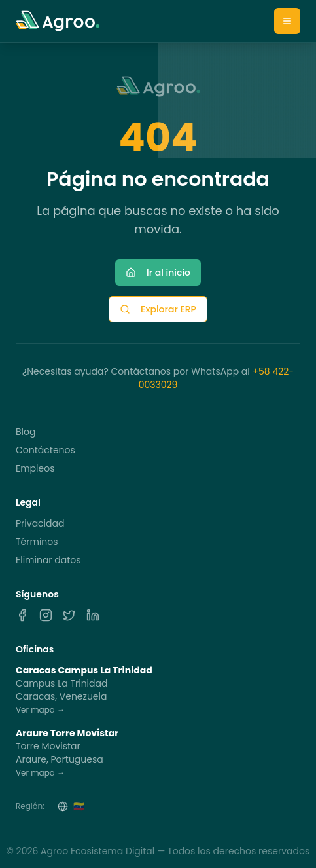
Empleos (35, 468)
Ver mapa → (40, 710)
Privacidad (40, 523)
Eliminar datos (48, 560)
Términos (37, 542)
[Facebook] (22, 615)
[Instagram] (46, 615)
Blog (26, 432)
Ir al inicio (158, 273)
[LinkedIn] (93, 615)
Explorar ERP (158, 309)
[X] (69, 615)
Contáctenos (45, 450)
